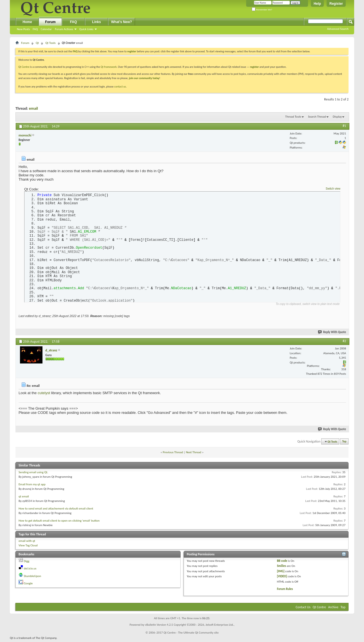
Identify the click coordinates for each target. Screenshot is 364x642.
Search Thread (317, 117)
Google (28, 585)
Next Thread (194, 454)
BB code (282, 562)
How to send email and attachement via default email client (56, 510)
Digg (27, 563)
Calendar (46, 29)
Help (317, 4)
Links (96, 22)
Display (337, 117)
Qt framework (109, 67)
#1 (344, 126)
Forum (50, 22)
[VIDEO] (282, 578)
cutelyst (44, 395)
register (254, 67)
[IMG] (281, 573)
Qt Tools (50, 43)
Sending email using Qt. (33, 474)
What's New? (122, 22)
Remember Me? (262, 10)
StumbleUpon (33, 577)
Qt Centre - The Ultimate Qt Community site (191, 634)
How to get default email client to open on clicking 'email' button (59, 522)
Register (336, 4)
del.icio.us (30, 570)
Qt (37, 43)
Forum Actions (64, 29)
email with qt (27, 542)
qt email (24, 498)
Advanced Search (338, 29)
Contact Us (303, 609)
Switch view (333, 189)
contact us (120, 87)
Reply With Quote (332, 334)
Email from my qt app (32, 486)
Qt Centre (24, 67)
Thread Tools (293, 117)
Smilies (281, 568)
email (33, 108)
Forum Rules (285, 591)
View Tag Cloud (28, 547)
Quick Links (86, 29)
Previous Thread (173, 454)
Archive (333, 609)
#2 (344, 342)
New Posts (23, 29)
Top (344, 443)
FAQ (35, 29)
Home (27, 22)
